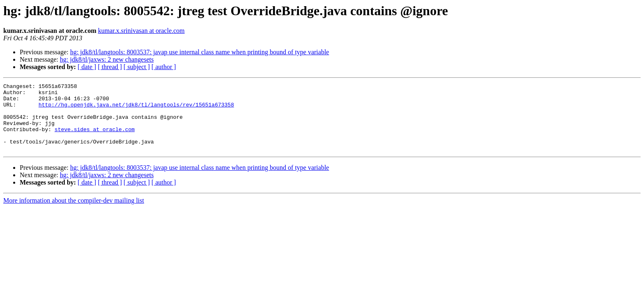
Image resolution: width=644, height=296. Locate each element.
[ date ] (87, 67)
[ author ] (164, 67)
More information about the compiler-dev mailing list (74, 214)
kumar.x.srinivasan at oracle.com (141, 31)
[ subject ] (137, 67)
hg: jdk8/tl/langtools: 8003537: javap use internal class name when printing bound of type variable (200, 52)
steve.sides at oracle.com (95, 139)
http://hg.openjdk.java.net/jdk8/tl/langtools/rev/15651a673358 (136, 109)
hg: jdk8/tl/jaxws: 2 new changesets (107, 59)
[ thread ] (110, 67)
